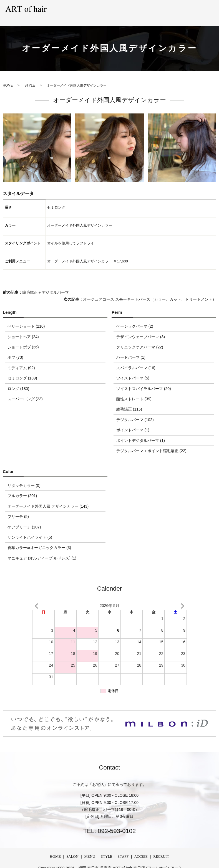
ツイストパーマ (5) (133, 371)
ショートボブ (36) (23, 339)
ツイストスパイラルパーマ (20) (144, 381)
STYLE (121, 9)
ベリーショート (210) (26, 319)
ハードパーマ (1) (131, 350)
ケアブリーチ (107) (24, 519)
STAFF (164, 9)
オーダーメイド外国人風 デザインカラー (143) (48, 498)
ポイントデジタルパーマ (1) (141, 433)
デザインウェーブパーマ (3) (141, 329)
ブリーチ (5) (18, 509)
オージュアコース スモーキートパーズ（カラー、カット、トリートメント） (150, 292)
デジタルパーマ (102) (135, 412)
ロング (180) (18, 381)
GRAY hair (143, 9)
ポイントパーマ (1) (133, 422)
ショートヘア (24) (23, 329)
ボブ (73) (15, 350)
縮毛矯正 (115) (129, 402)
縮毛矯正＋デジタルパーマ (46, 285)
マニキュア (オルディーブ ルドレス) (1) (42, 550)
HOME (55, 849)
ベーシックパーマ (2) (135, 319)
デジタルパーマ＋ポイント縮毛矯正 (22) (151, 443)
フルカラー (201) (22, 488)
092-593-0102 (116, 823)
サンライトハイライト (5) (30, 530)
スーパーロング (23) (25, 391)
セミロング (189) (22, 371)
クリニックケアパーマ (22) (140, 339)
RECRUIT (206, 9)
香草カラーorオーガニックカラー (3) (39, 540)
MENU (102, 9)
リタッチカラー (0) (24, 478)
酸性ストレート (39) (134, 391)
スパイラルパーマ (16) (136, 360)
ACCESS (183, 9)
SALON (84, 9)
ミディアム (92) (21, 360)
